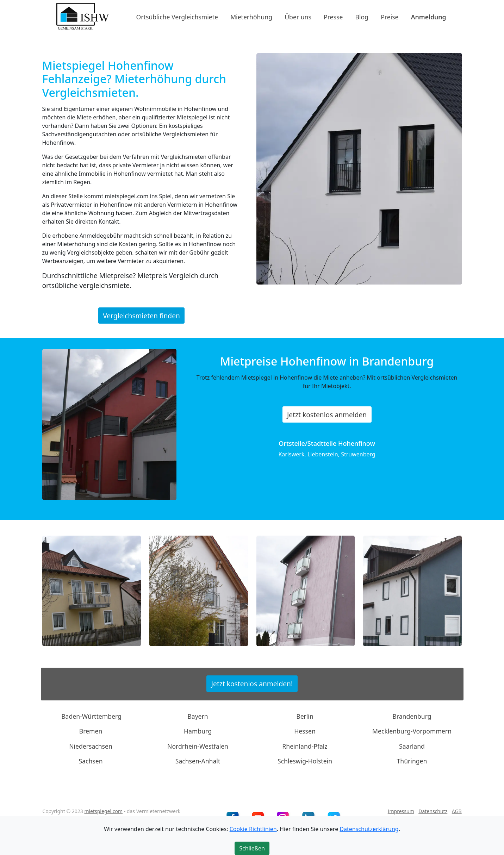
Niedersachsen (91, 746)
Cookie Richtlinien (253, 829)
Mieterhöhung (251, 17)
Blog (362, 17)
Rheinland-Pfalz (305, 746)
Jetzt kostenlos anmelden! (252, 684)
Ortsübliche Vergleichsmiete (177, 17)
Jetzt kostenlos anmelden (327, 415)
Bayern (198, 716)
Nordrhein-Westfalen (198, 746)
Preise (390, 17)
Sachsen (91, 761)
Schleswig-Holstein (305, 761)
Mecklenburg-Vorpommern (412, 731)
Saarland (412, 746)
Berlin (305, 716)
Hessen (305, 731)
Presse (333, 17)
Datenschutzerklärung (369, 829)
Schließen (252, 848)
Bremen (91, 731)
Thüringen (412, 761)
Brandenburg (412, 716)
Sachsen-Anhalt (198, 761)
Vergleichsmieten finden (141, 315)
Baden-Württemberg (91, 716)
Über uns (298, 17)
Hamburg (198, 731)
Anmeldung (429, 17)
